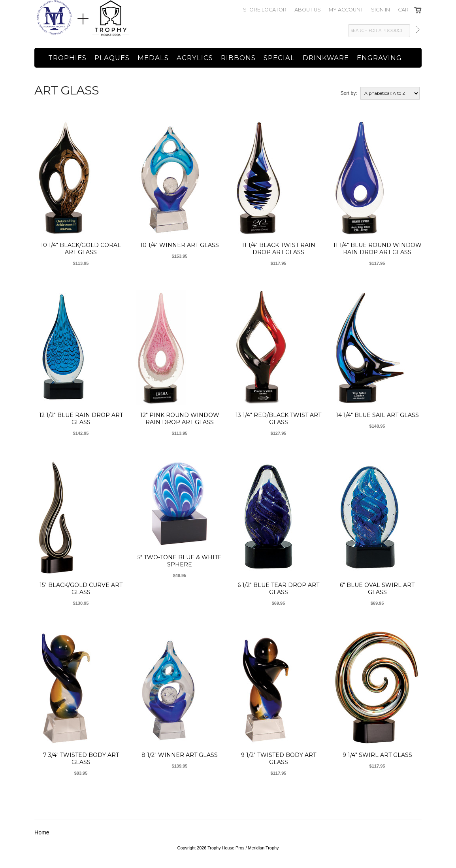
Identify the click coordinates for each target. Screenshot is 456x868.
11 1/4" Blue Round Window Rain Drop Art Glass (377, 249)
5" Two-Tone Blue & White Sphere (180, 561)
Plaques (112, 58)
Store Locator (265, 10)
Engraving (379, 58)
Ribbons (238, 58)
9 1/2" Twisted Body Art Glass (279, 759)
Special (279, 58)
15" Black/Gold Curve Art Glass (81, 589)
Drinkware (326, 58)
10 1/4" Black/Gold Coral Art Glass (81, 249)
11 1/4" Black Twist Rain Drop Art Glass (279, 249)
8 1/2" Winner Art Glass (180, 755)
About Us (308, 10)
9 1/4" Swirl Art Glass (377, 755)
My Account (346, 10)
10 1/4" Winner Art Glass (180, 245)
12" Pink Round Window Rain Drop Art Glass (180, 419)
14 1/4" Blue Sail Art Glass (377, 415)
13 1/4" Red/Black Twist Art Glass (278, 419)
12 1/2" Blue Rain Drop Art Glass (81, 419)
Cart (405, 10)
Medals (153, 58)
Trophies (67, 58)
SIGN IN (381, 10)
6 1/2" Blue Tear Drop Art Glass (278, 589)
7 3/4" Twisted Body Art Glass (81, 759)
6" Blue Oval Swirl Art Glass (377, 589)
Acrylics (195, 58)
